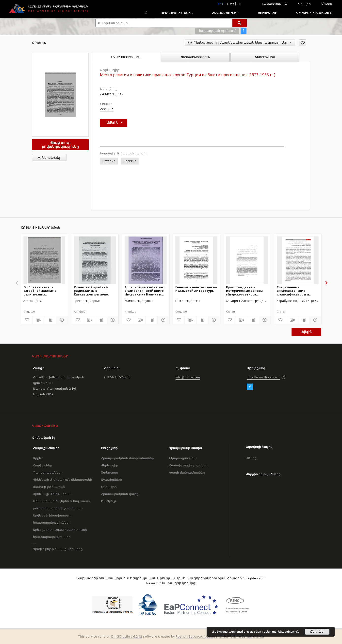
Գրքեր (38, 458)
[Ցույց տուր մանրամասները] (61, 320)
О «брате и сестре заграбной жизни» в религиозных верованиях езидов (40, 291)
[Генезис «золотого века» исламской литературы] (196, 260)
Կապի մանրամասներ (187, 472)
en (240, 4)
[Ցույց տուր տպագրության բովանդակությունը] (50, 320)
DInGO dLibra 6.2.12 (127, 636)
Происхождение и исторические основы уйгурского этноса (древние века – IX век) (245, 291)
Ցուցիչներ (267, 13)
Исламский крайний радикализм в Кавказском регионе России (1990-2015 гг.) (91, 291)
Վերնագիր (110, 465)
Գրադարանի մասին (177, 13)
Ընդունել (317, 632)
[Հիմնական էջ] (146, 13)
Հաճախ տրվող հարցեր (188, 465)
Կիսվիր (304, 4)
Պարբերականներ (48, 472)
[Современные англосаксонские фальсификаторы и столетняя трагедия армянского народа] (298, 260)
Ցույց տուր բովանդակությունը (60, 144)
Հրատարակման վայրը (120, 494)
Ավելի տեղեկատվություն (281, 632)
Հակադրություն (275, 4)
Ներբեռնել (48, 158)
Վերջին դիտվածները (314, 13)
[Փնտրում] (240, 23)
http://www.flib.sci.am (263, 377)
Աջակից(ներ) (111, 480)
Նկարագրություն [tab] (126, 57)
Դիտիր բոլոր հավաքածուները (58, 549)
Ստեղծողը (109, 472)
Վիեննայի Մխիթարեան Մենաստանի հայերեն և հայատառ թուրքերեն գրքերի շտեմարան (61, 501)
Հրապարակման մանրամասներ (127, 458)
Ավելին (306, 332)
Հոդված (107, 109)
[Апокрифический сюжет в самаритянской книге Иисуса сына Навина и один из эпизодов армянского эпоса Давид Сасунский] (146, 260)
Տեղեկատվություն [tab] (195, 57)
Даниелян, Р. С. (111, 94)
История (109, 161)
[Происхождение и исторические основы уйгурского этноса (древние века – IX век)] (247, 260)
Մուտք (327, 4)
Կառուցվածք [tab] (265, 57)
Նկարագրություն (183, 458)
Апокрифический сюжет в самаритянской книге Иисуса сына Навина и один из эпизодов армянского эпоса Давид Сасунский (145, 291)
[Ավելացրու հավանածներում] (303, 43)
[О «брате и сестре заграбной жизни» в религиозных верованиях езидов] (44, 260)
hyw (231, 4)
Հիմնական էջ (44, 438)
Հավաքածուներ (225, 13)
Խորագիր (109, 487)
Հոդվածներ (42, 465)
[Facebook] (250, 387)
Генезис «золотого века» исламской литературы (196, 289)
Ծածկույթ (109, 501)
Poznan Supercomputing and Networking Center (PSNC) (220, 636)
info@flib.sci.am (188, 377)
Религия (130, 161)
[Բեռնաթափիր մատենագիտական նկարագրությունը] (38, 320)
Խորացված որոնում (217, 31)
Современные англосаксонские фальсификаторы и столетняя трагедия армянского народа (294, 291)
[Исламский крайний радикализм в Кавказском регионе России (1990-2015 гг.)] (95, 260)
